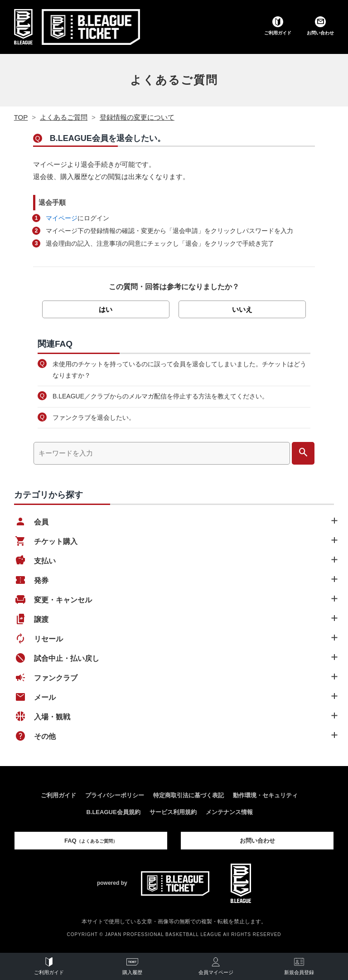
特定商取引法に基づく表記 (188, 795)
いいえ (242, 309)
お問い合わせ (257, 841)
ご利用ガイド (58, 795)
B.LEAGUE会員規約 (113, 812)
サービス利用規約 (173, 812)
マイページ (62, 218)
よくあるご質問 (174, 80)
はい (106, 309)
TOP (21, 117)
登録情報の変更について (137, 117)
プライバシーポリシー (115, 795)
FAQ (91, 841)
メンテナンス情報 (229, 812)
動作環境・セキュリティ (265, 795)
